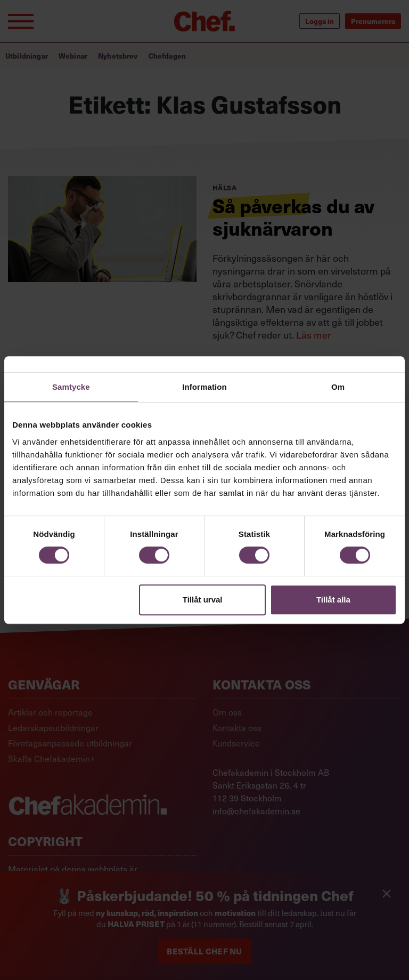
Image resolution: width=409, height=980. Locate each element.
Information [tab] (204, 387)
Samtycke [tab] (71, 387)
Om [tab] (338, 387)
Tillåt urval (203, 600)
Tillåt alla (333, 600)
